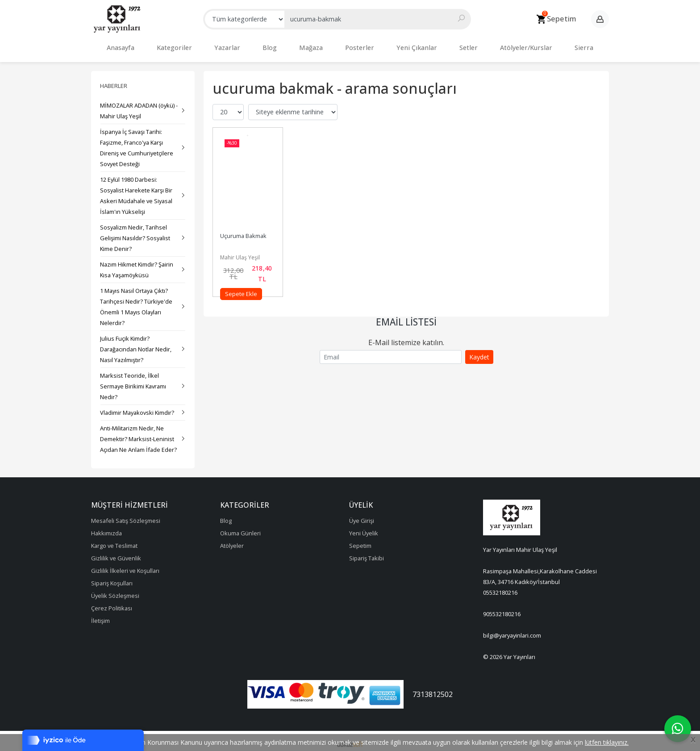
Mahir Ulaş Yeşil (240, 253)
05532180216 (500, 588)
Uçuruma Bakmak (243, 231)
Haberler (114, 81)
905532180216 (502, 609)
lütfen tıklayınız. (607, 742)
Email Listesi (406, 317)
